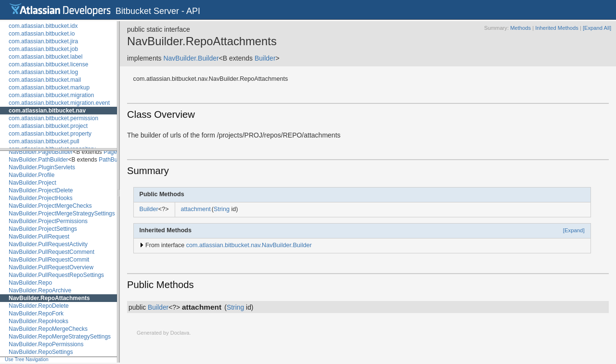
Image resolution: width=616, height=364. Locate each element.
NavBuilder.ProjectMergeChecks (50, 206)
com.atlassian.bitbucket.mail (45, 80)
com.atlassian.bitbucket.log (43, 72)
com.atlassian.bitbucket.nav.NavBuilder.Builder (249, 245)
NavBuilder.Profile (32, 175)
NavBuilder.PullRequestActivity (48, 244)
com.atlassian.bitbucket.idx (43, 26)
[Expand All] (597, 28)
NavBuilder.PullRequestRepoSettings (56, 275)
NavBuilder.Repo (30, 283)
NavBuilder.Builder (191, 58)
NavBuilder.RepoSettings (41, 352)
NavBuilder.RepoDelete (39, 306)
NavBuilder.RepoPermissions (46, 344)
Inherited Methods (557, 28)
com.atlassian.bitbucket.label (45, 57)
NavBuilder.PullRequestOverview (51, 267)
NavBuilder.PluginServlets (42, 167)
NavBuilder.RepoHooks (38, 321)
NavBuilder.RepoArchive (40, 290)
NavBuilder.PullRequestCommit (49, 260)
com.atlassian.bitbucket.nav (47, 111)
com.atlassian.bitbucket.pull (44, 141)
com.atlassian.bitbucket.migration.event (59, 103)
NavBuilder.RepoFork (36, 314)
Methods (520, 28)
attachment (196, 209)
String (222, 209)
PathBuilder (114, 160)
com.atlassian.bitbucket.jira (43, 41)
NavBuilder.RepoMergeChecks (48, 329)
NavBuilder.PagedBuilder (41, 152)
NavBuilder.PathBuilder (38, 160)
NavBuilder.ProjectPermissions (48, 221)
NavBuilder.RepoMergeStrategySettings (60, 337)
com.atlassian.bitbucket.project (48, 126)
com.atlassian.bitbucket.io (42, 34)
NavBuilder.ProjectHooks (41, 198)
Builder (265, 58)
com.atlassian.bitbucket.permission (53, 118)
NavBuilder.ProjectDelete (41, 190)
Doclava (180, 333)
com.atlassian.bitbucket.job (43, 49)
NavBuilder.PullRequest (39, 237)
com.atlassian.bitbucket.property (50, 134)
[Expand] (574, 230)
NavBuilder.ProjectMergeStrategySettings (62, 213)
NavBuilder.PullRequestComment (51, 252)
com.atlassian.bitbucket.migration (51, 95)
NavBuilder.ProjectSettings (43, 229)
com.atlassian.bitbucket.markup (49, 88)
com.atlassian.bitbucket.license (48, 64)
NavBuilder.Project (32, 183)
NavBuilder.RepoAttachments (49, 298)
